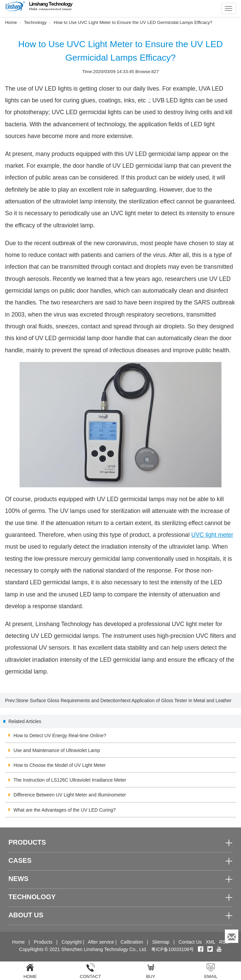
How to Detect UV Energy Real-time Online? (60, 736)
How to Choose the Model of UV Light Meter (60, 765)
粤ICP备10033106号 (173, 949)
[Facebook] (201, 949)
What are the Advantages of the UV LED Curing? (65, 810)
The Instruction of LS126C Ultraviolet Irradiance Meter (70, 780)
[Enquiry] (232, 936)
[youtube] (219, 949)
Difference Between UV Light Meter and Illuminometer (70, 795)
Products (43, 942)
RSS (224, 942)
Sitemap (161, 942)
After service (101, 942)
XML (210, 942)
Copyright (72, 942)
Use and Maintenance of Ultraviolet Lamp (57, 750)
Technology (35, 22)
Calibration (132, 942)
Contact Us (190, 942)
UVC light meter (212, 535)
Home (11, 22)
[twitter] (211, 949)
